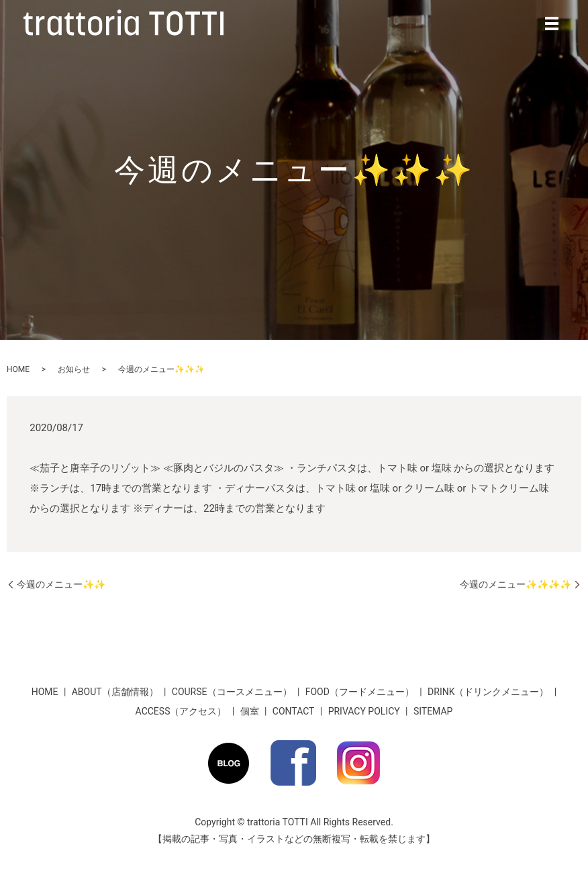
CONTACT (294, 711)
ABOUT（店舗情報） (115, 692)
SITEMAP (433, 711)
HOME (18, 369)
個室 (250, 711)
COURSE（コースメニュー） (232, 692)
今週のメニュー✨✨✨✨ (516, 584)
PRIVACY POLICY (364, 711)
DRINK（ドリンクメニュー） (488, 692)
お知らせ (74, 369)
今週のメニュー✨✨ (61, 584)
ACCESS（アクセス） (181, 711)
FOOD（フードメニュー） (360, 692)
